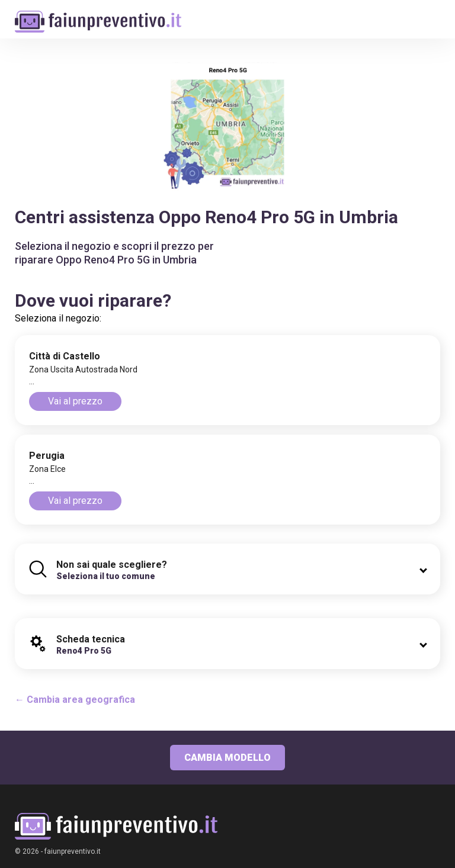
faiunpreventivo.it (73, 851)
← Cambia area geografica (75, 700)
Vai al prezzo (75, 401)
